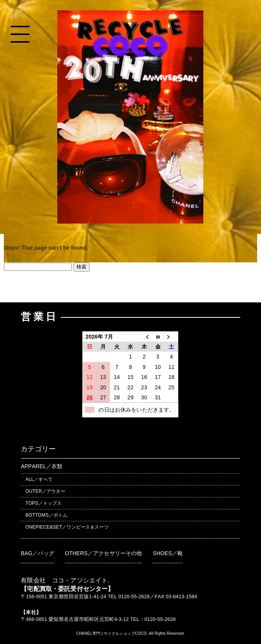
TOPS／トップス (43, 503)
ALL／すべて (39, 479)
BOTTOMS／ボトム (46, 515)
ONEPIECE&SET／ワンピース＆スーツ (67, 527)
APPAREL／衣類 (42, 466)
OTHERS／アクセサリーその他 (104, 553)
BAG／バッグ (37, 553)
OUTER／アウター (45, 491)
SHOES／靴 (168, 553)
